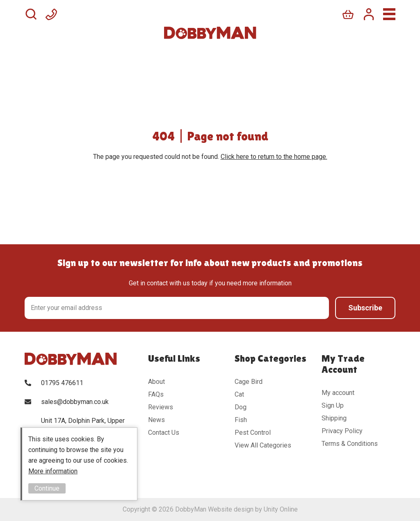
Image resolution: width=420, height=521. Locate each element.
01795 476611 (62, 383)
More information (53, 471)
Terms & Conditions (350, 444)
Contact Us (164, 433)
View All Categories (263, 445)
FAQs (156, 394)
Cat (239, 394)
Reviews (161, 407)
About (156, 382)
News (156, 420)
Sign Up (333, 405)
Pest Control (253, 433)
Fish (241, 420)
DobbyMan (210, 33)
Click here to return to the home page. (274, 157)
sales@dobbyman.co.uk (75, 402)
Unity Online (281, 509)
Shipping (334, 418)
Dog (241, 407)
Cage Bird (249, 382)
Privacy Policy (342, 431)
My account (338, 393)
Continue (47, 488)
